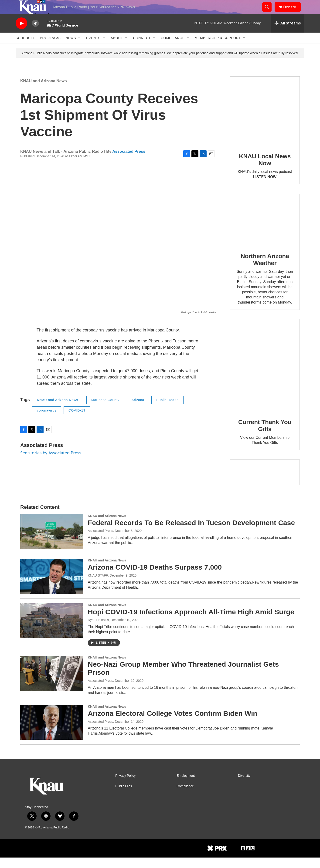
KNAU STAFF (98, 586)
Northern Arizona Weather (265, 270)
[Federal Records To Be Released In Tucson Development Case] (52, 542)
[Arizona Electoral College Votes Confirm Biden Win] (52, 733)
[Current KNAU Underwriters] (265, 483)
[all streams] (288, 34)
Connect (142, 48)
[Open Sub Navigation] (80, 48)
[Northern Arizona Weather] (265, 230)
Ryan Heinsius (98, 630)
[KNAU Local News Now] (265, 122)
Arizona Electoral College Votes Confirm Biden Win (173, 724)
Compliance (173, 48)
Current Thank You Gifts (265, 436)
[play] (21, 34)
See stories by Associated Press (51, 463)
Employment (186, 786)
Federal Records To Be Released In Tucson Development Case (191, 533)
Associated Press (129, 162)
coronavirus (47, 421)
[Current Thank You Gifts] (265, 376)
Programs (50, 48)
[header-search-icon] (269, 12)
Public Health (167, 410)
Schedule (25, 48)
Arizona (138, 410)
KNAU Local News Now (265, 170)
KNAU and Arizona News (44, 91)
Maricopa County (105, 410)
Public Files (124, 797)
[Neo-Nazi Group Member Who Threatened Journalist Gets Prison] (52, 684)
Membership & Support (218, 48)
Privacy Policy (125, 786)
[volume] (35, 34)
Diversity (244, 786)
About (117, 48)
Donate (293, 12)
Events (93, 48)
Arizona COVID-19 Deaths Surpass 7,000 (155, 578)
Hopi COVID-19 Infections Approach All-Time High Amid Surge (191, 622)
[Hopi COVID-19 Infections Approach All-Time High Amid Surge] (52, 631)
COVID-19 (77, 421)
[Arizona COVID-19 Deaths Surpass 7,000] (52, 587)
